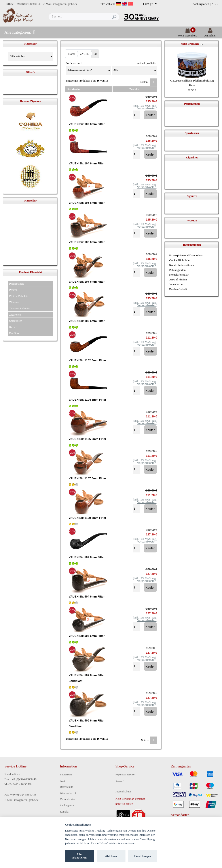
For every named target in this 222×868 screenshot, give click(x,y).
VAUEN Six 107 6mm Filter (87, 282)
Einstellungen (143, 856)
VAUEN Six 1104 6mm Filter (87, 400)
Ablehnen (111, 856)
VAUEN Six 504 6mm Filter (87, 597)
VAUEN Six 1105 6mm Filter (87, 439)
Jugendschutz (177, 284)
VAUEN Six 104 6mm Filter (87, 163)
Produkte (74, 89)
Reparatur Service (125, 775)
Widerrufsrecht (68, 793)
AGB (215, 4)
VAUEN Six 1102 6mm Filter (87, 360)
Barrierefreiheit (178, 289)
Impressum (66, 775)
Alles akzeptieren (79, 856)
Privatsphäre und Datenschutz (186, 255)
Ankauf (120, 781)
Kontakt (64, 812)
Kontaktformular (179, 275)
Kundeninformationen (182, 265)
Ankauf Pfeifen (178, 279)
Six (96, 54)
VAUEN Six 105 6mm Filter (87, 203)
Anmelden (210, 34)
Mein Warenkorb (188, 34)
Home (72, 54)
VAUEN (84, 54)
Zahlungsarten (201, 4)
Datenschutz (66, 787)
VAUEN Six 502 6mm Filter (87, 557)
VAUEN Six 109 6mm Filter (87, 321)
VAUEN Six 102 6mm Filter (87, 124)
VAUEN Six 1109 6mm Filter (87, 518)
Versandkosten (68, 799)
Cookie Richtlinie (179, 260)
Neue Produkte (190, 44)
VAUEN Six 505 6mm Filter (87, 636)
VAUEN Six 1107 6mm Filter (87, 478)
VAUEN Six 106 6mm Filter (87, 242)
